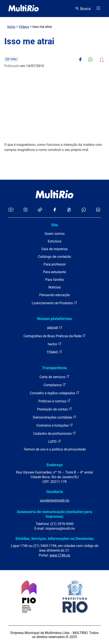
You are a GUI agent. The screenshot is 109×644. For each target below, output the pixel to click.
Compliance (55, 385)
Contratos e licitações (55, 425)
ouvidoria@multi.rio (55, 500)
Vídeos (24, 27)
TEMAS (54, 352)
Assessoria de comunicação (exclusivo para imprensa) (54, 514)
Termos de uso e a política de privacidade (55, 449)
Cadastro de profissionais (55, 433)
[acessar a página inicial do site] (24, 9)
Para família (54, 280)
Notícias (55, 287)
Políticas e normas (54, 401)
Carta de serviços (54, 377)
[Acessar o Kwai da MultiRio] (69, 210)
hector (55, 344)
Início (11, 27)
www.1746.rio (60, 555)
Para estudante (54, 272)
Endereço (55, 465)
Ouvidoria (55, 492)
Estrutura (55, 241)
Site (55, 225)
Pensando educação (55, 295)
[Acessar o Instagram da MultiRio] (25, 210)
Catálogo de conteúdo (54, 257)
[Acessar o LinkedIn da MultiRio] (98, 210)
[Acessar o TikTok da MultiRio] (40, 210)
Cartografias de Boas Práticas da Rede (54, 336)
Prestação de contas (55, 409)
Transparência (54, 368)
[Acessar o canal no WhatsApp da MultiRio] (84, 210)
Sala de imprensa (54, 249)
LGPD (55, 441)
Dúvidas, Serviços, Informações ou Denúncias (55, 539)
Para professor (55, 264)
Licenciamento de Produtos (54, 303)
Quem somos (55, 234)
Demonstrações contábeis (55, 417)
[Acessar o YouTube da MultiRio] (11, 210)
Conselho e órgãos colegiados (55, 393)
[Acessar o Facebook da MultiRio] (55, 210)
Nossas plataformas (54, 319)
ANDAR (55, 328)
